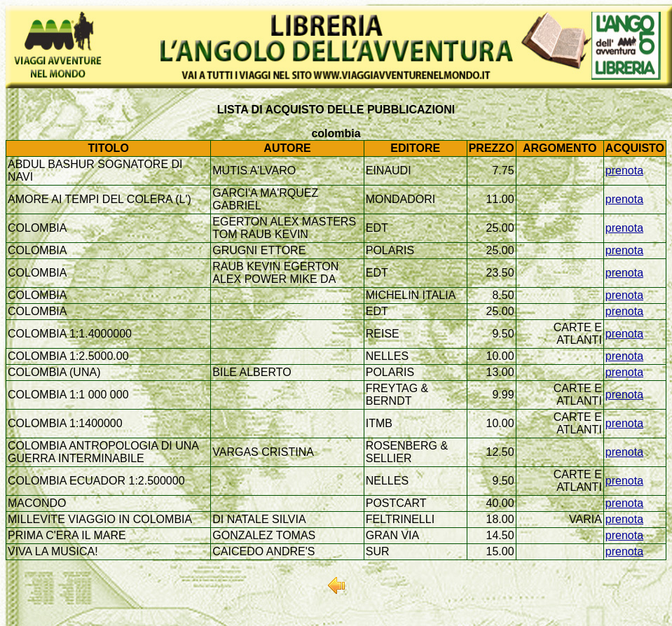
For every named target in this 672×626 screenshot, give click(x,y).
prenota (624, 171)
